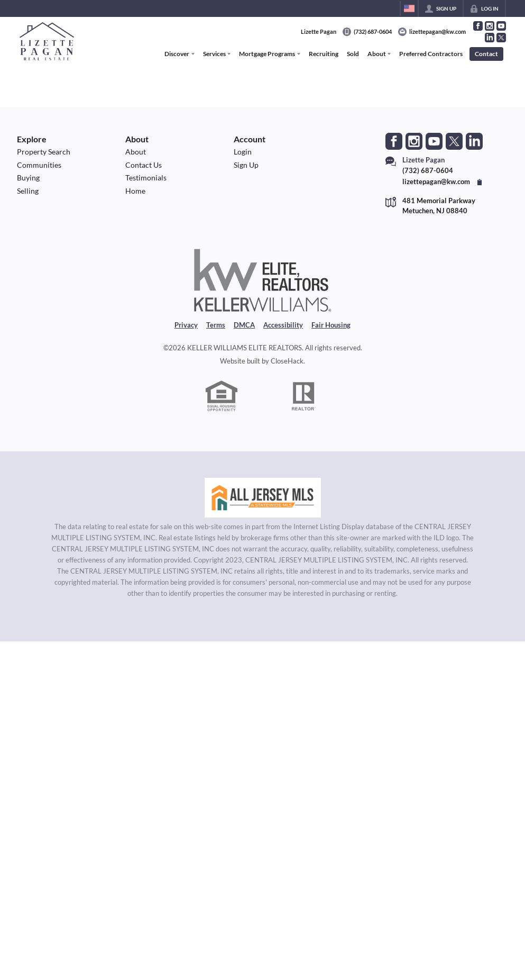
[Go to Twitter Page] (501, 38)
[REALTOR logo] (303, 396)
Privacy (186, 325)
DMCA (244, 325)
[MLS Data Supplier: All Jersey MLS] (263, 498)
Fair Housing (331, 325)
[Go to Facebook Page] (478, 26)
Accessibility (283, 325)
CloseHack (287, 361)
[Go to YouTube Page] (501, 26)
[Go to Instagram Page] (490, 26)
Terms (216, 325)
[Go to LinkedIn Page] (490, 38)
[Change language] (409, 8)
